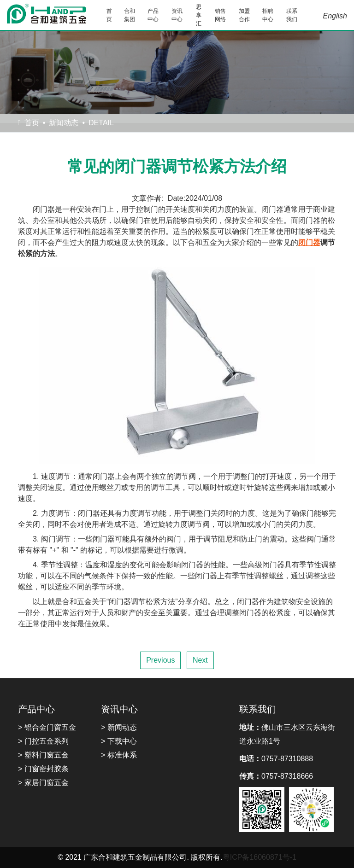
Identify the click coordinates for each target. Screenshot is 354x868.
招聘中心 (268, 15)
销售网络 (220, 15)
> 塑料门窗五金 (43, 755)
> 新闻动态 (119, 727)
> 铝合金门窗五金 (47, 727)
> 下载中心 (119, 741)
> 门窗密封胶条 (43, 769)
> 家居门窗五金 (43, 783)
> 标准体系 (119, 755)
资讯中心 (177, 15)
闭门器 (309, 242)
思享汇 (199, 15)
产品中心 (153, 15)
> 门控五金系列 (43, 741)
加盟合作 (244, 15)
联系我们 (292, 15)
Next (200, 660)
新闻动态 (64, 123)
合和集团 (130, 15)
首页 (109, 15)
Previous (160, 660)
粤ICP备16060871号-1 (260, 857)
